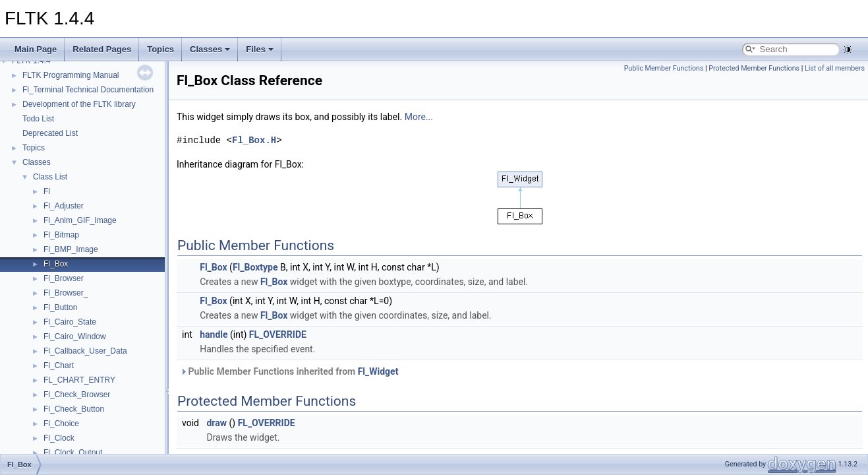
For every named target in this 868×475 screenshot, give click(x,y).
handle (214, 334)
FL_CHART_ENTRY (79, 380)
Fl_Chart (59, 365)
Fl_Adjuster (64, 206)
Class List (50, 177)
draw (217, 423)
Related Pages (102, 49)
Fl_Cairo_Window (75, 336)
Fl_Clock (59, 438)
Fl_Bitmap (61, 235)
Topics (160, 49)
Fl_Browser (64, 278)
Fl (47, 191)
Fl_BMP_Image (71, 249)
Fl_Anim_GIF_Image (80, 220)
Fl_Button (60, 307)
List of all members (835, 68)
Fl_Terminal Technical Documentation (88, 90)
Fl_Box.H (254, 140)
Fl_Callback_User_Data (85, 351)
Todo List (38, 119)
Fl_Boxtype (255, 267)
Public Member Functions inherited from (289, 371)
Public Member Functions (664, 68)
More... (419, 117)
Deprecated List (50, 133)
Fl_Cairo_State (70, 322)
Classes (210, 49)
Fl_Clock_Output (73, 453)
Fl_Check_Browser (77, 395)
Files (260, 49)
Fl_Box (56, 264)
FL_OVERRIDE (278, 334)
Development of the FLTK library (79, 104)
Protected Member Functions (754, 68)
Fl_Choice (61, 424)
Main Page (36, 49)
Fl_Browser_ (66, 293)
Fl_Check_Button (74, 409)
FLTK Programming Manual (71, 75)
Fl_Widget (378, 371)
